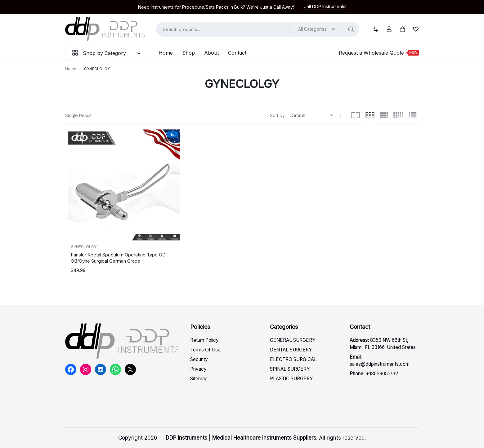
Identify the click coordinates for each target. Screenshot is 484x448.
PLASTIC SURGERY (291, 379)
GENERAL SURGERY (293, 340)
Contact (237, 53)
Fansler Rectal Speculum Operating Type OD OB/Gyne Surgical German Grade (118, 258)
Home (166, 53)
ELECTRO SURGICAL (293, 359)
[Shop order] (313, 115)
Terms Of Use (205, 350)
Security (199, 359)
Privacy (198, 369)
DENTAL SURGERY (291, 350)
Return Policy (204, 340)
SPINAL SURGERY (290, 369)
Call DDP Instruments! (325, 6)
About (211, 53)
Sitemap (199, 379)
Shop (188, 53)
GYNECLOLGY (84, 247)
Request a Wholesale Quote (379, 53)
